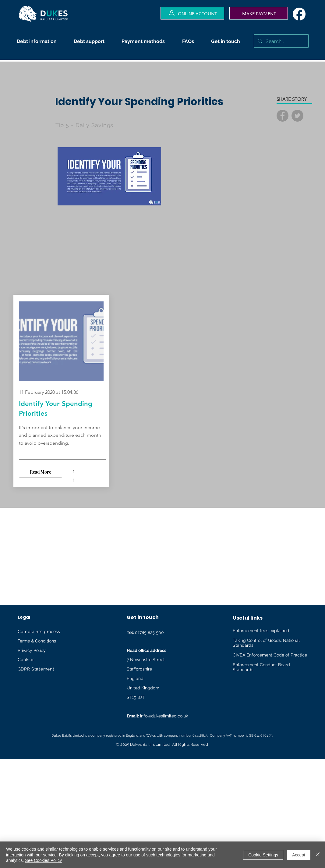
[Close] (318, 855)
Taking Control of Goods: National (266, 640)
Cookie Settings (263, 855)
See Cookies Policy (43, 860)
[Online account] (192, 13)
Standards (243, 645)
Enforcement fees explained (261, 631)
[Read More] (41, 472)
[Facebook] (299, 14)
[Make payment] (259, 13)
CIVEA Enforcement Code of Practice (270, 655)
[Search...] (281, 42)
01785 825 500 (145, 632)
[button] (39, 42)
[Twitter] (297, 116)
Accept (299, 855)
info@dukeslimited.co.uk (164, 716)
